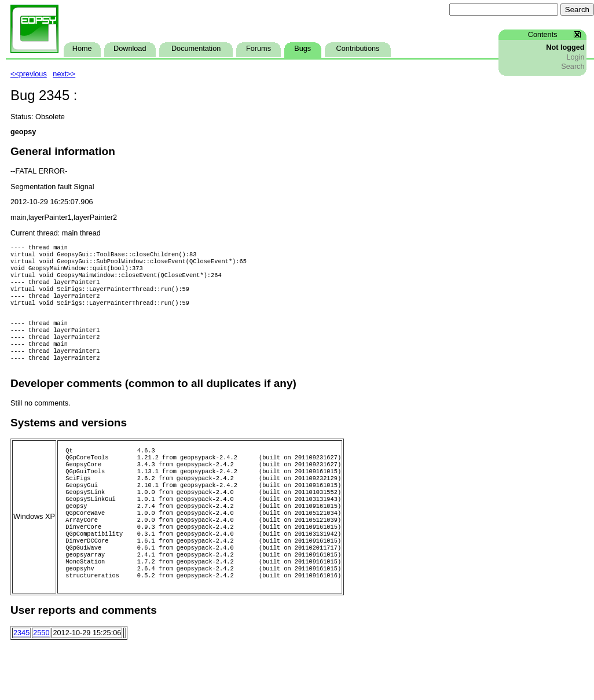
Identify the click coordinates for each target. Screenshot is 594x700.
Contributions (358, 49)
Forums (258, 49)
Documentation (196, 49)
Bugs (302, 49)
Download (130, 49)
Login (575, 57)
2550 (41, 676)
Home (82, 49)
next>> (64, 74)
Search (573, 67)
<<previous (29, 74)
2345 (21, 676)
